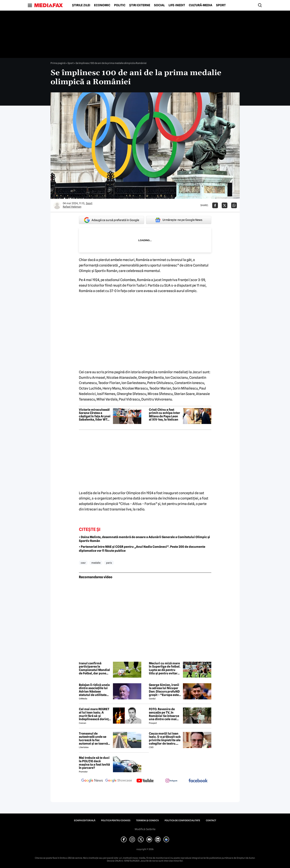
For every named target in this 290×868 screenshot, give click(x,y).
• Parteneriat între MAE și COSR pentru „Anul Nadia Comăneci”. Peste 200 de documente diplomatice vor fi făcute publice (142, 549)
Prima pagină (58, 63)
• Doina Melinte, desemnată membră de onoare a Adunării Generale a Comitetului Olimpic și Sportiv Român (144, 539)
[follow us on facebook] (198, 781)
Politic (120, 5)
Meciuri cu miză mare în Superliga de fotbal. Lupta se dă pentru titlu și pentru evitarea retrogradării (165, 668)
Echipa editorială (85, 820)
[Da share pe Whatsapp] (234, 205)
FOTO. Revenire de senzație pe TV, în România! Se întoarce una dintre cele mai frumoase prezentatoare (164, 714)
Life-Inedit (177, 5)
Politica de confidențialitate (182, 820)
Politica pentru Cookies (116, 820)
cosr (83, 563)
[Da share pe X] (225, 205)
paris (109, 563)
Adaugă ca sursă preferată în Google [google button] (112, 220)
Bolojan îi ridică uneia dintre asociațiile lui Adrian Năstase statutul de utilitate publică (94, 690)
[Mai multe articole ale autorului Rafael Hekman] (57, 205)
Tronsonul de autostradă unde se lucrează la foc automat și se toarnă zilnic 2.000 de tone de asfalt (95, 739)
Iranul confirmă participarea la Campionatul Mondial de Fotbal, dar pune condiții (94, 668)
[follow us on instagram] (172, 781)
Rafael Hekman (72, 207)
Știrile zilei (81, 5)
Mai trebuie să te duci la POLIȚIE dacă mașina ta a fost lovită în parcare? (94, 763)
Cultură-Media (201, 5)
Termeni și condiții (147, 820)
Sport (221, 5)
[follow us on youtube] (145, 781)
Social (159, 5)
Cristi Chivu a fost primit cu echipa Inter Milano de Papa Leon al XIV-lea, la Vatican (164, 415)
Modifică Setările (145, 829)
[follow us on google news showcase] (119, 781)
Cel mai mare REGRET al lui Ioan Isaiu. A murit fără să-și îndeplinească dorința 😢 (95, 714)
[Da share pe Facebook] (215, 205)
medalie (96, 563)
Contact (211, 820)
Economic (102, 5)
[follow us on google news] (92, 781)
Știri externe (140, 5)
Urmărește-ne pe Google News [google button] (179, 220)
